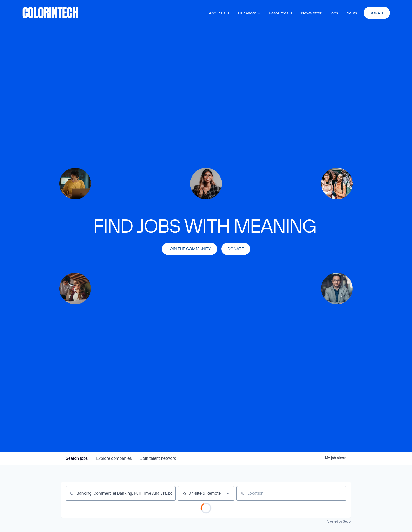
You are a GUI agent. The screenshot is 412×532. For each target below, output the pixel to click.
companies (114, 458)
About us (217, 13)
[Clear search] (169, 493)
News (352, 13)
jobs (77, 458)
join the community (189, 249)
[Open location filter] (339, 493)
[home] (50, 13)
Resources (279, 13)
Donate (377, 13)
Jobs (334, 13)
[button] (219, 13)
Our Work (247, 13)
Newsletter (311, 13)
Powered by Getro (338, 521)
